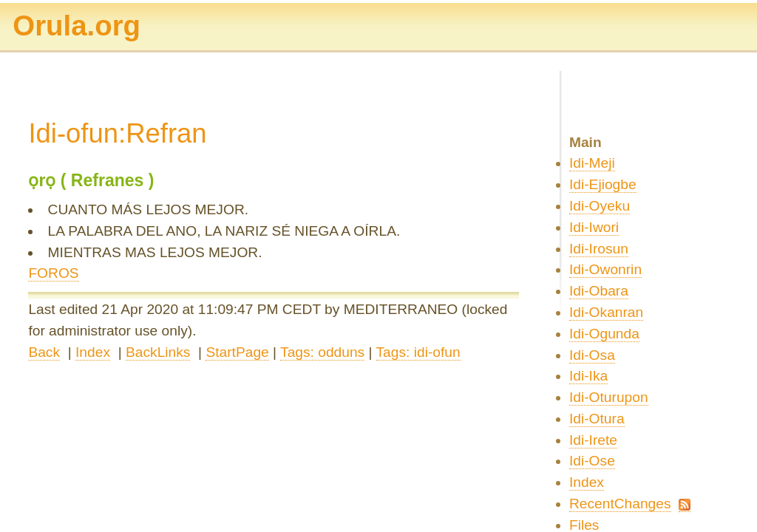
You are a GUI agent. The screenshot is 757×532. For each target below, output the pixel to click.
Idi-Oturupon (609, 397)
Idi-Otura (597, 419)
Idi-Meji (592, 163)
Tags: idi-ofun (418, 352)
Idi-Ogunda (604, 334)
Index (93, 352)
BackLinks (158, 352)
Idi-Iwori (594, 227)
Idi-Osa (592, 355)
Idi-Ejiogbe (603, 184)
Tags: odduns (322, 352)
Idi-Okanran (606, 312)
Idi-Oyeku (600, 206)
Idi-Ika (588, 376)
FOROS (53, 273)
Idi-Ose (592, 461)
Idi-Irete (593, 440)
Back (44, 352)
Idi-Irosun (599, 249)
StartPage (237, 352)
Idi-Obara (599, 291)
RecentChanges (620, 504)
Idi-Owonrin (605, 269)
